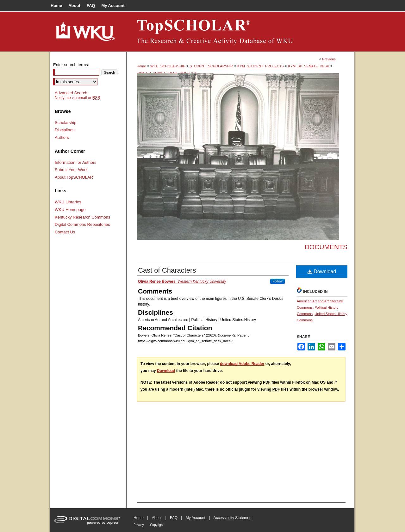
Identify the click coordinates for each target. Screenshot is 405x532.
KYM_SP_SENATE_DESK (308, 66)
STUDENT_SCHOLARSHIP (211, 66)
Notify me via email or (77, 98)
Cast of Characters (167, 270)
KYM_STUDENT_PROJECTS (261, 66)
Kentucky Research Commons (83, 217)
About (157, 518)
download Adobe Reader (242, 364)
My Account (196, 518)
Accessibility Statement (233, 518)
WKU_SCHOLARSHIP (168, 66)
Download (322, 272)
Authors (62, 137)
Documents (326, 247)
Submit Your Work (71, 170)
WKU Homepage (70, 210)
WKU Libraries (68, 202)
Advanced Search (71, 93)
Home (141, 66)
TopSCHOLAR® (240, 32)
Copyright (157, 525)
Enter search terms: (71, 65)
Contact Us (65, 232)
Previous (329, 59)
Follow (277, 281)
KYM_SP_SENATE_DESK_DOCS (163, 73)
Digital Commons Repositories (82, 224)
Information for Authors (76, 162)
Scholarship (65, 123)
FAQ (174, 518)
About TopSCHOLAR (74, 177)
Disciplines (65, 130)
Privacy (139, 525)
